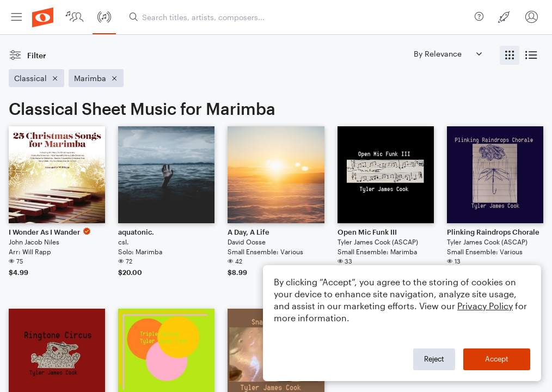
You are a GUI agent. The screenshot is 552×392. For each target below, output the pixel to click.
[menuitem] (16, 17)
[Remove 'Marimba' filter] (96, 78)
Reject (434, 359)
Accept (497, 359)
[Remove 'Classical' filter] (36, 78)
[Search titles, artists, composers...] (300, 17)
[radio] (510, 55)
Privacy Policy (485, 306)
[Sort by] (447, 54)
